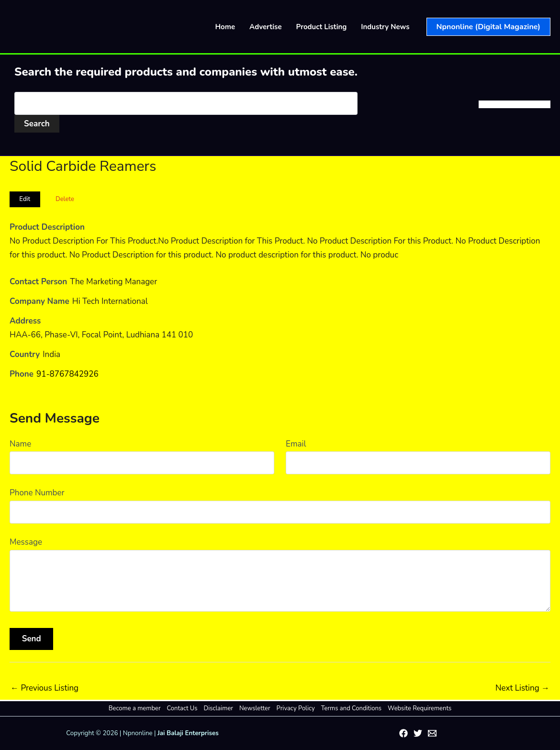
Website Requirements (420, 708)
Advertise (266, 27)
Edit (25, 199)
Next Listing (522, 688)
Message (26, 542)
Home (225, 27)
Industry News (385, 27)
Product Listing (322, 27)
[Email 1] (432, 733)
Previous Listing (45, 688)
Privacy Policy (296, 708)
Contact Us (182, 708)
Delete (65, 199)
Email (296, 444)
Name (20, 444)
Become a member (135, 708)
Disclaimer (218, 708)
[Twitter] (418, 733)
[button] (488, 27)
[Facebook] (403, 733)
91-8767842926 (67, 374)
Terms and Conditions (351, 708)
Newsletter (255, 708)
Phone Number (37, 493)
